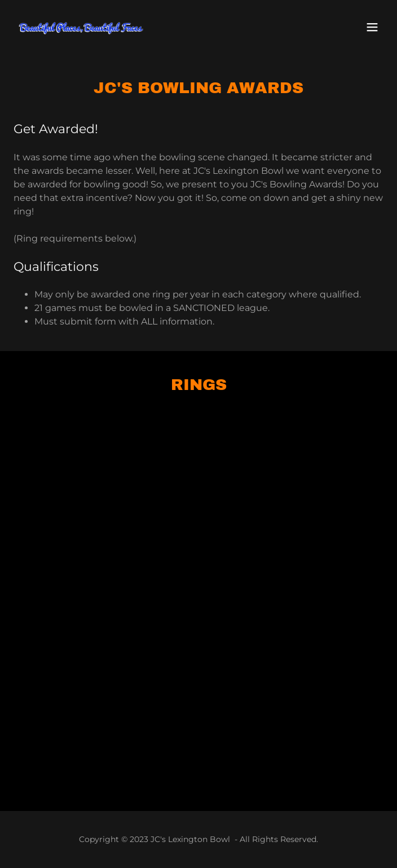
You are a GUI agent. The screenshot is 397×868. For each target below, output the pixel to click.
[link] (81, 27)
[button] (372, 27)
